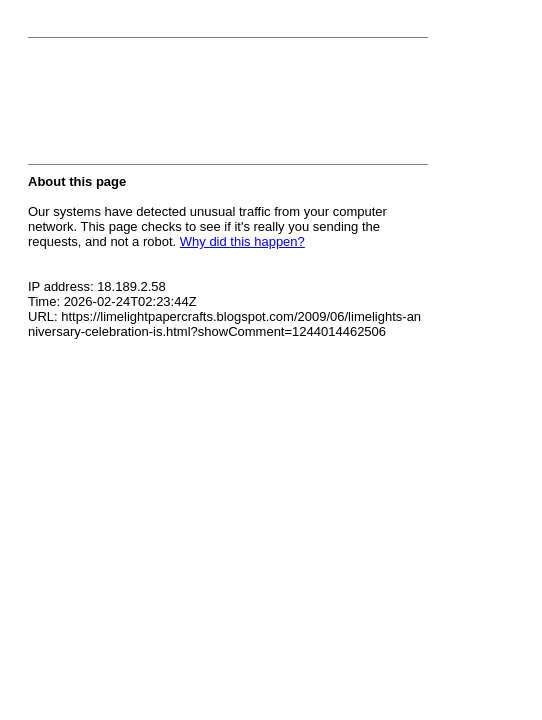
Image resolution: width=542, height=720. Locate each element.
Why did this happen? (242, 241)
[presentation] (180, 107)
